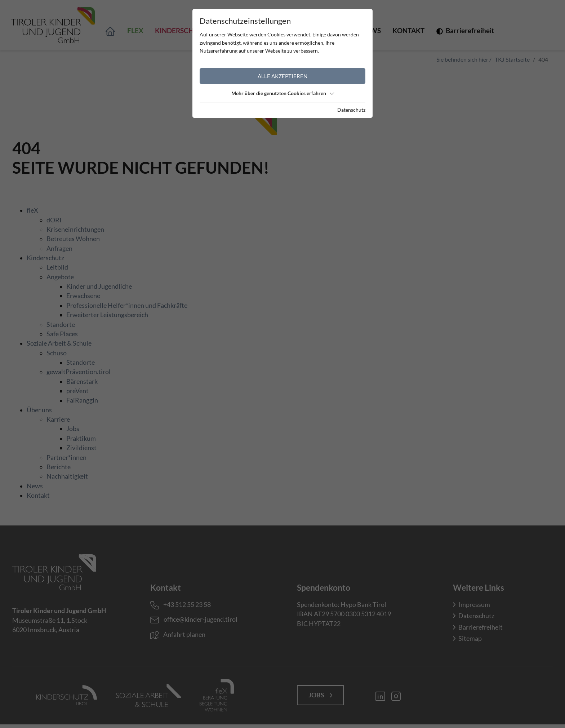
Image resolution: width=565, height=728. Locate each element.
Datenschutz (351, 110)
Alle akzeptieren (282, 76)
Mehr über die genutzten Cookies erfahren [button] (283, 93)
